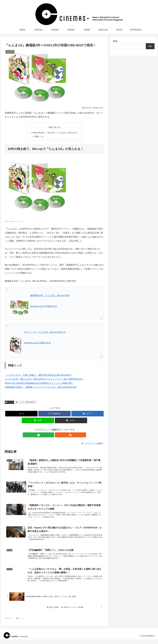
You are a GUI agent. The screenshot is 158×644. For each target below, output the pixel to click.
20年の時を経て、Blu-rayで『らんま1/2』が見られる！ (55, 133)
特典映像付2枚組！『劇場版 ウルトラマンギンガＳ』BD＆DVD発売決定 (41, 388)
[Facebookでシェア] (54, 414)
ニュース (9, 403)
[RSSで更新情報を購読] (57, 435)
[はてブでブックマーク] (88, 414)
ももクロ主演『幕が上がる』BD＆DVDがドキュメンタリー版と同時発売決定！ (44, 380)
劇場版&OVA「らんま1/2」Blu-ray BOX (50, 296)
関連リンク (38, 137)
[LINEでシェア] (38, 421)
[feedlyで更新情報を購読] (52, 435)
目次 (51, 127)
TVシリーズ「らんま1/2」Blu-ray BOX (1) (45, 333)
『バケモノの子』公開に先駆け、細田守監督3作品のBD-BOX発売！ (39, 376)
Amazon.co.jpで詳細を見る (44, 307)
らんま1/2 (20, 403)
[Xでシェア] (21, 414)
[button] (71, 421)
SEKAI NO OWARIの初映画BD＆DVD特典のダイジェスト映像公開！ (39, 384)
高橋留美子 (31, 403)
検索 (115, 41)
